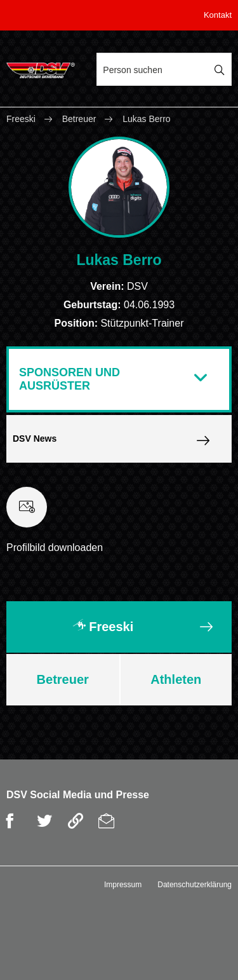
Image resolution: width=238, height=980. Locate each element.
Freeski (22, 119)
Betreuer (79, 119)
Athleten (176, 679)
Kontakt (218, 15)
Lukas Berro (146, 119)
